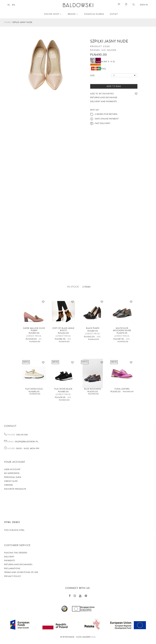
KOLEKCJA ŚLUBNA (94, 14)
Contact (10, 426)
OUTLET (114, 14)
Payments (9, 561)
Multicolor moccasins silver (122, 329)
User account (12, 469)
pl (9, 5)
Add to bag (114, 86)
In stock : (74, 287)
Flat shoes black (63, 389)
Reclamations (12, 568)
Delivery (9, 557)
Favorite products (15, 489)
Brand (73, 14)
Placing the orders (16, 553)
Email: (11, 442)
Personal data (13, 477)
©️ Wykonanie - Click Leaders (75, 637)
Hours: (12, 449)
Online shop (53, 14)
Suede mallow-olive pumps (34, 329)
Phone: (12, 435)
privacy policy (13, 576)
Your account (15, 462)
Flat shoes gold (34, 389)
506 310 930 (22, 435)
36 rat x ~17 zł (103, 62)
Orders (9, 485)
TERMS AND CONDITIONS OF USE (21, 572)
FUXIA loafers (122, 389)
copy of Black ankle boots (63, 329)
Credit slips (11, 481)
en (13, 5)
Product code (100, 47)
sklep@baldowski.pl (26, 442)
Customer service (17, 545)
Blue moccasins (93, 389)
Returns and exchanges (18, 565)
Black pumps (93, 328)
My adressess (12, 473)
